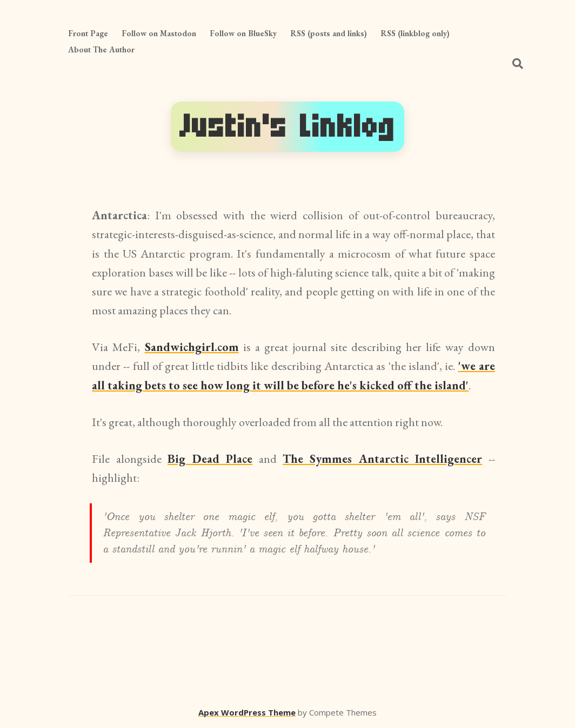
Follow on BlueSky (243, 33)
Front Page (88, 33)
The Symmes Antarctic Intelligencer (382, 459)
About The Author (101, 49)
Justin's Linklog (287, 127)
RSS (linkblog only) (415, 33)
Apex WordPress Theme (247, 712)
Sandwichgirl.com (192, 347)
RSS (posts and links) (329, 33)
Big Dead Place (210, 459)
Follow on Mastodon (159, 33)
